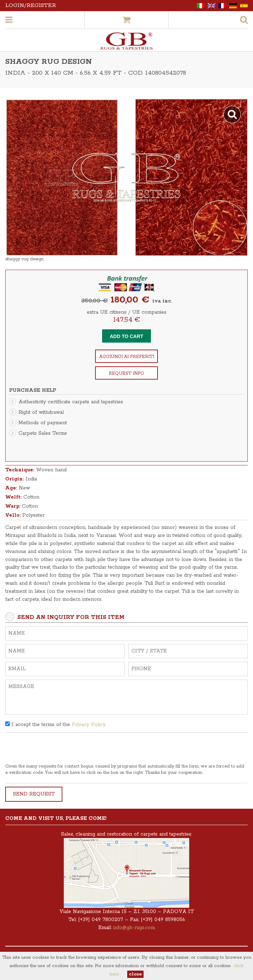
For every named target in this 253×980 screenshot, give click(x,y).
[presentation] (58, 750)
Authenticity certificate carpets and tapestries (71, 402)
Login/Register (31, 5)
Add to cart (127, 336)
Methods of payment (43, 423)
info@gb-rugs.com (134, 928)
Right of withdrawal (41, 412)
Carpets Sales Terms (43, 433)
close (135, 974)
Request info (127, 373)
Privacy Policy (89, 725)
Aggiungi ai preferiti (127, 357)
